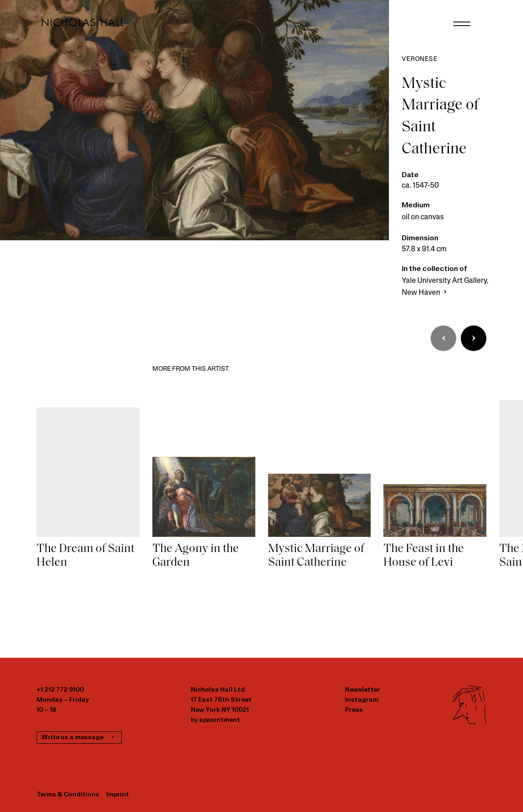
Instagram (362, 700)
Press (354, 710)
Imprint (118, 795)
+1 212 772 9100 (60, 690)
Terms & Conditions (68, 795)
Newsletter (363, 690)
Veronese (419, 59)
